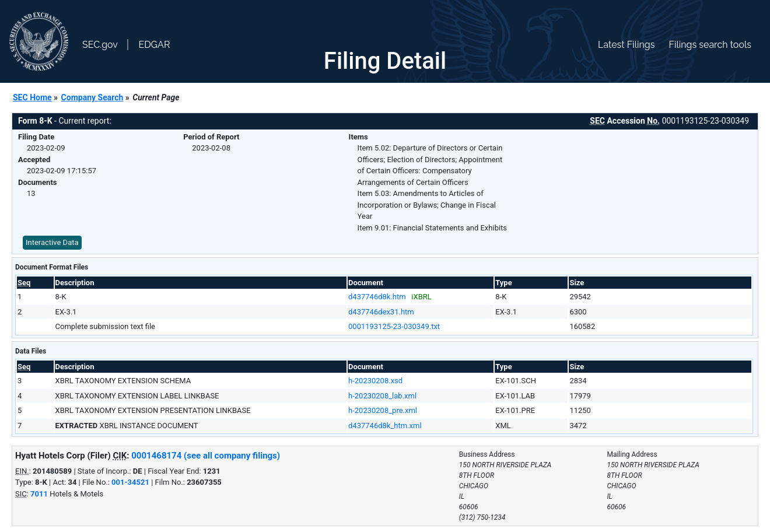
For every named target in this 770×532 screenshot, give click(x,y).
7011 (39, 494)
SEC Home (32, 97)
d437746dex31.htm (381, 312)
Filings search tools (710, 45)
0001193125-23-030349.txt (394, 326)
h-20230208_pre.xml (383, 410)
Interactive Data (52, 242)
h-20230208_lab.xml (382, 396)
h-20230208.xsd (375, 381)
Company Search (92, 97)
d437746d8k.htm (377, 297)
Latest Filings (626, 45)
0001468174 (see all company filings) (206, 456)
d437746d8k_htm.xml (385, 426)
